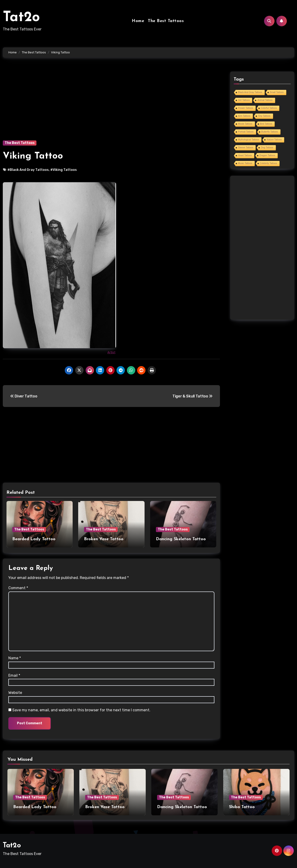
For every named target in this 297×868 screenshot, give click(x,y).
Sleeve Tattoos (246, 148)
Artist (111, 352)
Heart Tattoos (245, 155)
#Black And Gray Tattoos (28, 170)
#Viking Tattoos (64, 170)
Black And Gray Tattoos (250, 92)
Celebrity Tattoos (268, 163)
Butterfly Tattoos (270, 132)
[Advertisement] (112, 106)
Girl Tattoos (244, 100)
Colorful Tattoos (269, 108)
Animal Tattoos (265, 100)
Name (15, 658)
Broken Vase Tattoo (104, 539)
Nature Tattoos (274, 140)
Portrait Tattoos (246, 132)
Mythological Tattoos (249, 140)
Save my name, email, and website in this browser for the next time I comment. (81, 710)
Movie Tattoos (245, 124)
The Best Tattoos (166, 21)
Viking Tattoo (33, 156)
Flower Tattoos (246, 108)
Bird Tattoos (266, 124)
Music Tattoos (245, 163)
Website (15, 693)
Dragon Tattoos (267, 155)
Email (14, 675)
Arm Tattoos (244, 116)
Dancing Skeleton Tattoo (181, 539)
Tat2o (21, 18)
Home (138, 21)
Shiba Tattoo (242, 807)
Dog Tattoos (267, 148)
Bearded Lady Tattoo (34, 539)
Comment (18, 588)
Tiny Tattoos (264, 116)
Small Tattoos (277, 92)
